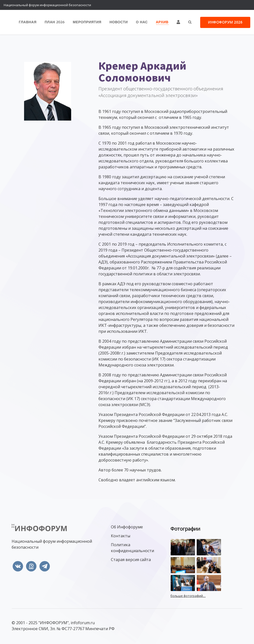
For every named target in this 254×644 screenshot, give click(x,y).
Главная (29, 22)
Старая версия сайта (131, 560)
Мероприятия (88, 22)
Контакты (121, 536)
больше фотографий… (188, 596)
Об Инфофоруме (127, 527)
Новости (119, 22)
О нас (142, 22)
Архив (162, 22)
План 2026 (56, 22)
